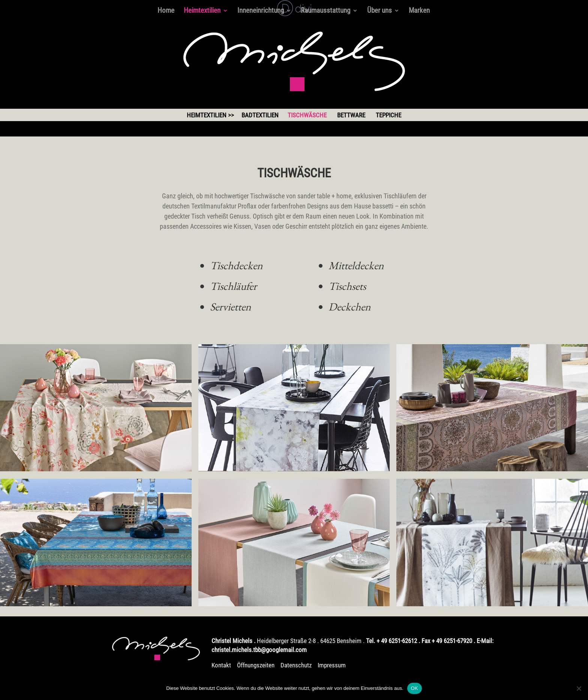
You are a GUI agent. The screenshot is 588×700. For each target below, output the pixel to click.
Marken (419, 11)
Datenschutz (296, 665)
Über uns (379, 11)
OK (415, 688)
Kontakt (221, 665)
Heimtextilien (202, 11)
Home (166, 11)
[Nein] (579, 688)
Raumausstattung (325, 11)
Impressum (332, 665)
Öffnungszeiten (256, 665)
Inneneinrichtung (261, 11)
